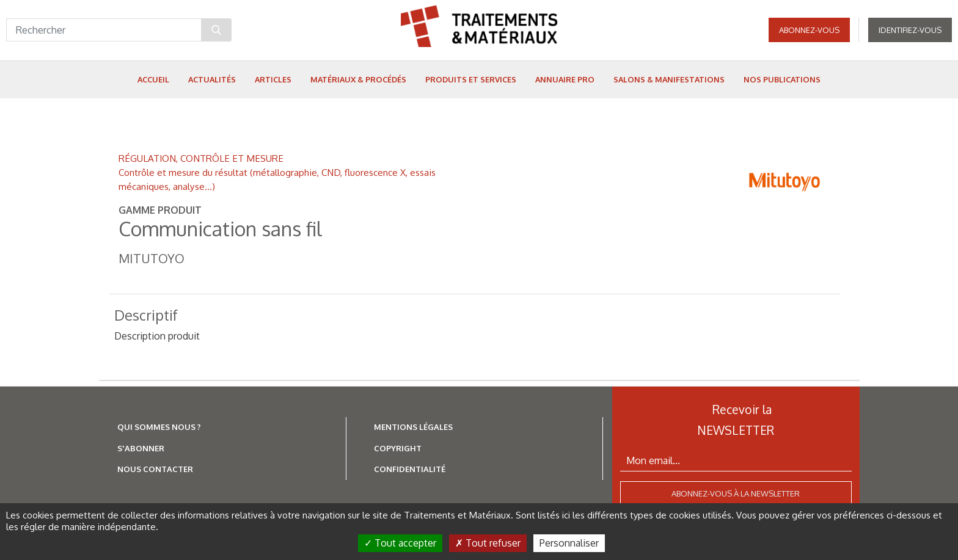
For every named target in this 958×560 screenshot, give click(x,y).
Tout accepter (400, 543)
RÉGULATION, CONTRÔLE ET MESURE (201, 158)
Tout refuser (488, 543)
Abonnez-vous (809, 31)
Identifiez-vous (910, 31)
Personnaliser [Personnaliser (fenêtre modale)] (569, 543)
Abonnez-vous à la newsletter (736, 493)
